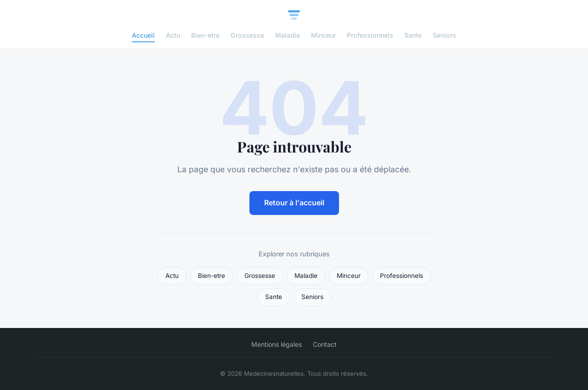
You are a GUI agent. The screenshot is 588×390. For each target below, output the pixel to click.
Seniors (444, 35)
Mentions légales (277, 344)
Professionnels (370, 35)
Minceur (323, 35)
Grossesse (247, 35)
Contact (325, 344)
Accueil (143, 35)
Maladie (288, 35)
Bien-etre (205, 35)
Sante (413, 35)
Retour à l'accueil (294, 203)
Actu (173, 35)
